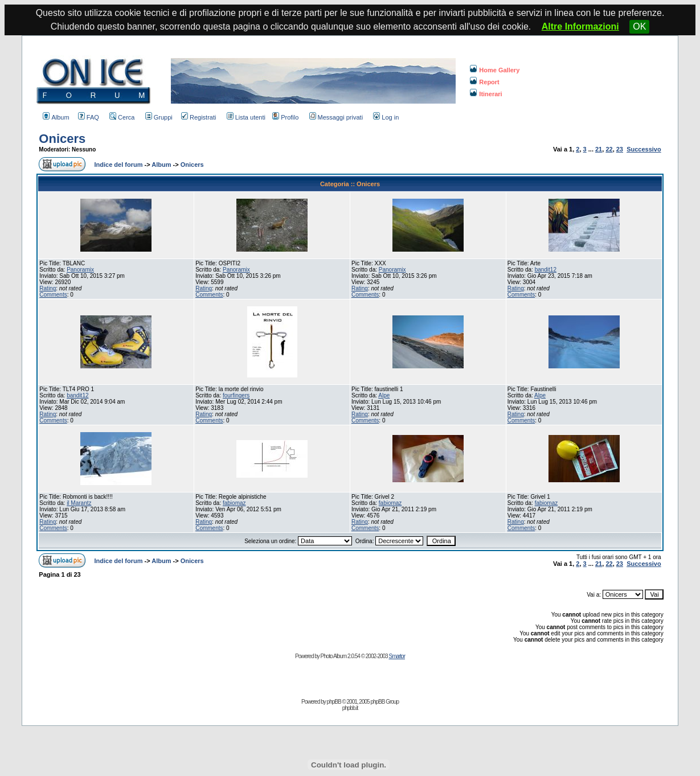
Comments (53, 295)
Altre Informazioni (580, 26)
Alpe (384, 395)
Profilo (285, 117)
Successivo (644, 149)
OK (639, 26)
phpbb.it (350, 708)
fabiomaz (234, 503)
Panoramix (80, 270)
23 (620, 149)
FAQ (89, 117)
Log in (386, 117)
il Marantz (79, 503)
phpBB (334, 702)
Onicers (62, 139)
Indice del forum (119, 165)
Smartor (397, 656)
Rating (48, 288)
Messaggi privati (336, 117)
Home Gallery (495, 70)
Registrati (198, 117)
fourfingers (236, 395)
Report (484, 82)
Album (56, 117)
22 (609, 149)
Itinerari (486, 94)
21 (599, 149)
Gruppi (159, 117)
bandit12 (546, 270)
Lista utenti (246, 117)
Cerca (122, 117)
